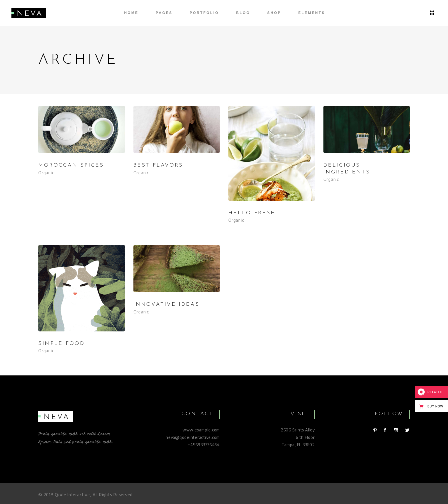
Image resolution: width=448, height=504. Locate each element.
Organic (46, 173)
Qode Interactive (72, 495)
